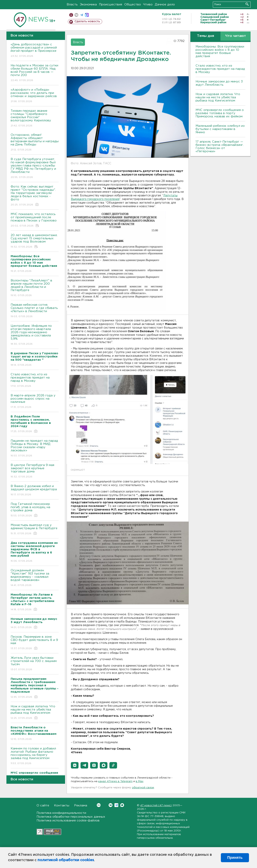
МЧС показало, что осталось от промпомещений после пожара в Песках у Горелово (35, 220)
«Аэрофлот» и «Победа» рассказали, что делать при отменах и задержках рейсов (35, 96)
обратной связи (143, 788)
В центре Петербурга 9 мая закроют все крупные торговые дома (35, 471)
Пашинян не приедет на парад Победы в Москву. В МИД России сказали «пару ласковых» (35, 448)
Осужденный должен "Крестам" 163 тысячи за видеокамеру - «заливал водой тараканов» (35, 578)
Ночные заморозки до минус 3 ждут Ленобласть (219, 83)
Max (122, 805)
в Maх (140, 781)
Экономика (88, 5)
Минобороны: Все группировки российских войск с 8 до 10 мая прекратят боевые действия (220, 51)
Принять (235, 858)
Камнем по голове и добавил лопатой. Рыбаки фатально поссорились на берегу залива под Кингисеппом (35, 756)
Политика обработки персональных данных (71, 817)
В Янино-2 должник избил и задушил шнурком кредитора (35, 491)
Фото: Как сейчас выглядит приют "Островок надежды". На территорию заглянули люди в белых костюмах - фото (35, 196)
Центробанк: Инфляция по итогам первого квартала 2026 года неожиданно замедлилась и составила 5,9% (35, 335)
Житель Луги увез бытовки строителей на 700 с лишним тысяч (35, 664)
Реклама (81, 806)
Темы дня (205, 36)
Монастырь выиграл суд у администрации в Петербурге (35, 529)
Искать (247, 4)
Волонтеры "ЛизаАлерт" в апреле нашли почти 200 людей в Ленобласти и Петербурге (35, 288)
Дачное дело (165, 5)
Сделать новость (87, 21)
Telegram (116, 805)
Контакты (62, 806)
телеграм (82, 15)
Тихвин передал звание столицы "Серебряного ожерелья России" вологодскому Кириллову (35, 118)
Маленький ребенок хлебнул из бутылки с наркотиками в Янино (220, 129)
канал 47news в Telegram (115, 781)
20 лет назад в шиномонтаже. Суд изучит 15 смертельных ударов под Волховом (35, 241)
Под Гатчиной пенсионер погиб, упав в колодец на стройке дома (35, 510)
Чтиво (148, 5)
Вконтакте (99, 805)
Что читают (236, 36)
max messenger (87, 15)
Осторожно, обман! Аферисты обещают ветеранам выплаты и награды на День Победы (35, 143)
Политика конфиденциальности (61, 813)
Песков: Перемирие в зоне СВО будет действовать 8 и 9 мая (35, 643)
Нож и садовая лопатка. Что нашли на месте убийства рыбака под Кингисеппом (35, 712)
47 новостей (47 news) (156, 806)
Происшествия (111, 5)
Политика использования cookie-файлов (68, 821)
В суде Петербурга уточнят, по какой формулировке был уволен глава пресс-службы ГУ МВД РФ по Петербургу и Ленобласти (35, 168)
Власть (72, 5)
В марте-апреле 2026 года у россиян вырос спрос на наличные (35, 402)
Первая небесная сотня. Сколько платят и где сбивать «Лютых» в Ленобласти (35, 311)
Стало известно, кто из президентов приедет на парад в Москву (35, 380)
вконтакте (76, 15)
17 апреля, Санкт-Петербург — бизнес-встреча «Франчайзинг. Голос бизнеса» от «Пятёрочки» (220, 147)
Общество (133, 5)
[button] (75, 765)
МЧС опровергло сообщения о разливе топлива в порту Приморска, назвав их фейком (220, 113)
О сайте (43, 806)
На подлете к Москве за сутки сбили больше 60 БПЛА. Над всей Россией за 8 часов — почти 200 (35, 73)
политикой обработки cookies (66, 860)
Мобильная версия (71, 15)
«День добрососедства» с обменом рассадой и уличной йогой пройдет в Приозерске (35, 50)
